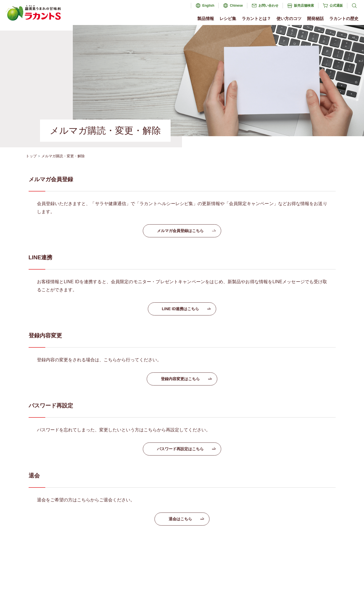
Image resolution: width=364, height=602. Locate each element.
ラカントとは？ (256, 18)
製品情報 (206, 18)
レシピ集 (228, 18)
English (208, 6)
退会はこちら (186, 519)
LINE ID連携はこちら (186, 309)
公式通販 (336, 6)
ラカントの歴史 (344, 18)
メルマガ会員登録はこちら (186, 231)
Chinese (236, 6)
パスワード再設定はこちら (186, 449)
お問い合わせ (268, 6)
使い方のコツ (289, 18)
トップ (31, 156)
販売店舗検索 (304, 6)
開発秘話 (315, 18)
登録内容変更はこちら (186, 379)
